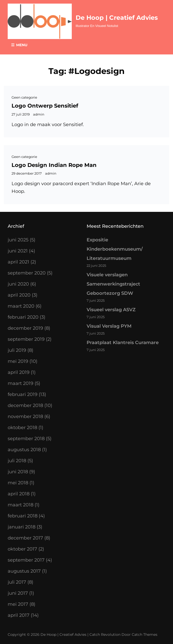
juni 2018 (18, 472)
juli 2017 (17, 582)
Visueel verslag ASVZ (111, 310)
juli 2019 (17, 350)
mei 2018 (18, 483)
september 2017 (26, 560)
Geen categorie (24, 97)
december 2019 (25, 328)
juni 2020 (18, 284)
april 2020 (19, 295)
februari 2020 (23, 317)
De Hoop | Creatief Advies (117, 18)
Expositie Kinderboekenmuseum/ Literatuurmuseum (115, 249)
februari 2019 (23, 394)
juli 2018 (17, 461)
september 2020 (27, 273)
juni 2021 (18, 251)
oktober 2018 (22, 428)
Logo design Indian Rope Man (54, 165)
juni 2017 (18, 593)
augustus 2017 (24, 571)
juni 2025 (18, 240)
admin (39, 114)
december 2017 (25, 538)
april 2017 (19, 615)
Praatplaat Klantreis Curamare (123, 343)
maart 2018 (21, 505)
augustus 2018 (24, 450)
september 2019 (26, 339)
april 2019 (19, 372)
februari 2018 (23, 516)
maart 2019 (21, 383)
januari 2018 (22, 527)
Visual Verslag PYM (109, 326)
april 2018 (19, 494)
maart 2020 (21, 306)
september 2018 (26, 439)
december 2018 (25, 405)
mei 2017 (18, 604)
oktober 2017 (22, 549)
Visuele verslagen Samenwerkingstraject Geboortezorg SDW (113, 284)
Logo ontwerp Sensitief (45, 106)
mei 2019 (18, 361)
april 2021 (18, 262)
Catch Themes (145, 634)
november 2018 (25, 416)
